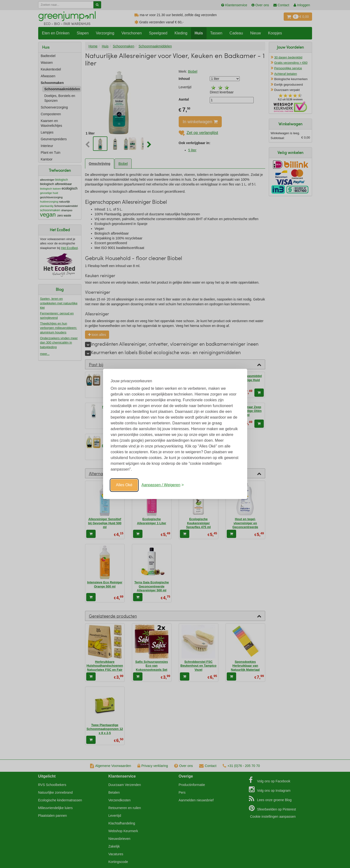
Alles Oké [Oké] (124, 485)
